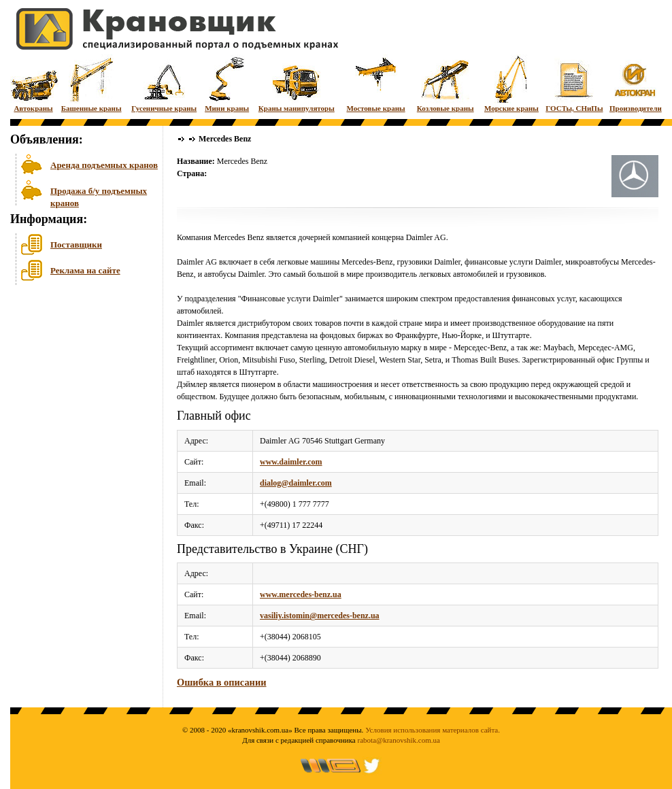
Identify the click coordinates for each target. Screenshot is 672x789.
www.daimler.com (291, 462)
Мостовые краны (375, 83)
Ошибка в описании (221, 682)
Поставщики (76, 245)
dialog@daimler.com (296, 483)
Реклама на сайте (85, 270)
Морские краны (511, 83)
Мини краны (227, 83)
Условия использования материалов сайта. (433, 730)
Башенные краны (91, 83)
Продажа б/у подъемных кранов (99, 196)
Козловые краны (446, 83)
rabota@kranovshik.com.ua (399, 740)
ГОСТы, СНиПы (574, 83)
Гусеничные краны (164, 83)
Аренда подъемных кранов (104, 165)
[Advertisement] (78, 394)
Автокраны (33, 83)
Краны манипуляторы (297, 83)
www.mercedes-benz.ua (301, 594)
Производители (636, 83)
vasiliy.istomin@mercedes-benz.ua (320, 616)
